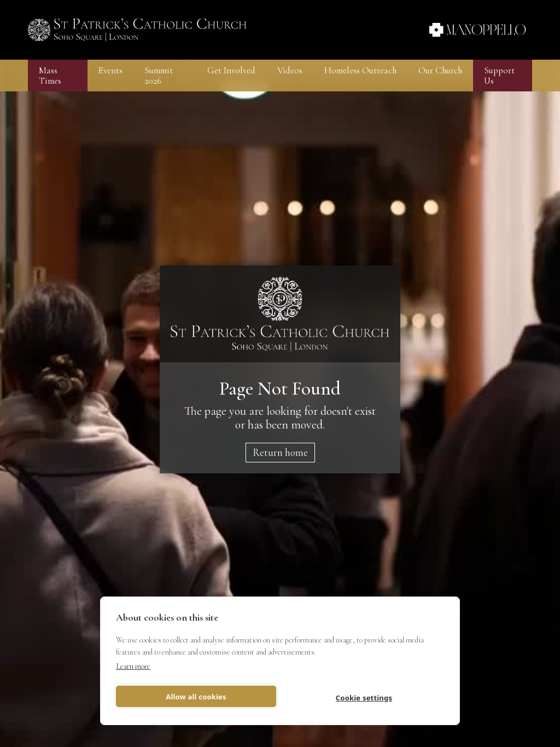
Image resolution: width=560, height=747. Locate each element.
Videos (290, 70)
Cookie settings (364, 698)
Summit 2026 (159, 76)
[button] (110, 70)
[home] (137, 30)
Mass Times (50, 76)
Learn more (133, 666)
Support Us (499, 76)
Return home (280, 452)
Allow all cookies (196, 697)
